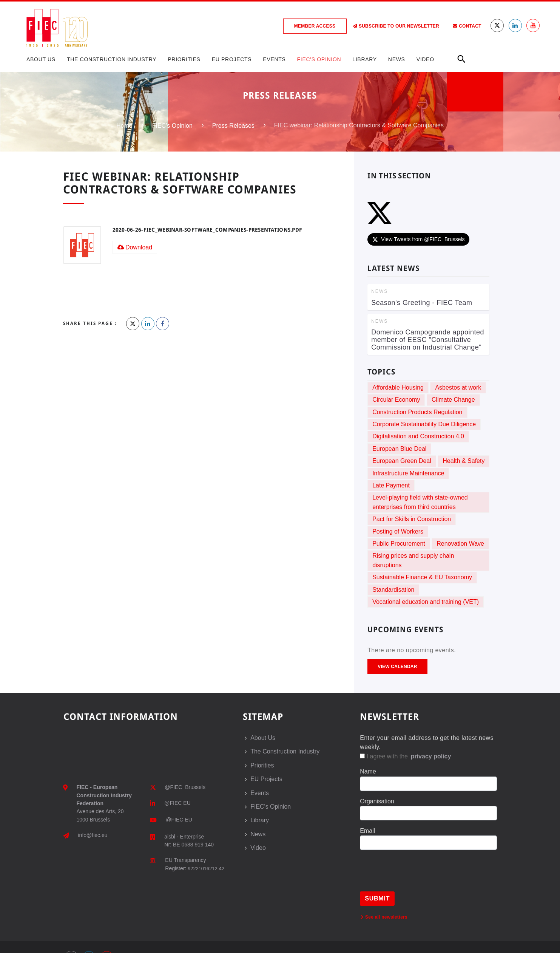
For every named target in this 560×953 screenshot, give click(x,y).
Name (368, 771)
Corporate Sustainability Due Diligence (424, 424)
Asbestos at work (458, 388)
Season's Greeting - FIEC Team (422, 303)
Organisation (377, 801)
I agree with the (406, 756)
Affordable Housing (398, 388)
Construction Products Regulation (417, 412)
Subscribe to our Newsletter (396, 26)
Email (367, 831)
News (397, 59)
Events (274, 59)
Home (124, 126)
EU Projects (232, 59)
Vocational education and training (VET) (426, 602)
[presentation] (417, 877)
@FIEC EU (177, 803)
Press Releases (233, 126)
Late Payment (391, 485)
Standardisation (393, 590)
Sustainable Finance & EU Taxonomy (422, 577)
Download (135, 247)
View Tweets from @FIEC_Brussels (418, 239)
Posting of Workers (398, 531)
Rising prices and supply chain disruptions (413, 560)
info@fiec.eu (93, 835)
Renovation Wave (460, 544)
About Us (41, 59)
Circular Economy (396, 400)
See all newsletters (384, 917)
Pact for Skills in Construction (412, 519)
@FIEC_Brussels (185, 787)
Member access (315, 26)
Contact (467, 26)
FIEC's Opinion (319, 59)
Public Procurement (399, 544)
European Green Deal (402, 461)
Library (365, 59)
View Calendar (397, 667)
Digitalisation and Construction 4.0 (418, 436)
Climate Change (453, 400)
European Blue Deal (399, 449)
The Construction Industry (112, 59)
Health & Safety (464, 461)
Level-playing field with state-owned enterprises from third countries (420, 502)
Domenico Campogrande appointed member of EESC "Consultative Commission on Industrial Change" (428, 340)
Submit (377, 898)
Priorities (184, 59)
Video (425, 59)
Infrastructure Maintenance (408, 473)
